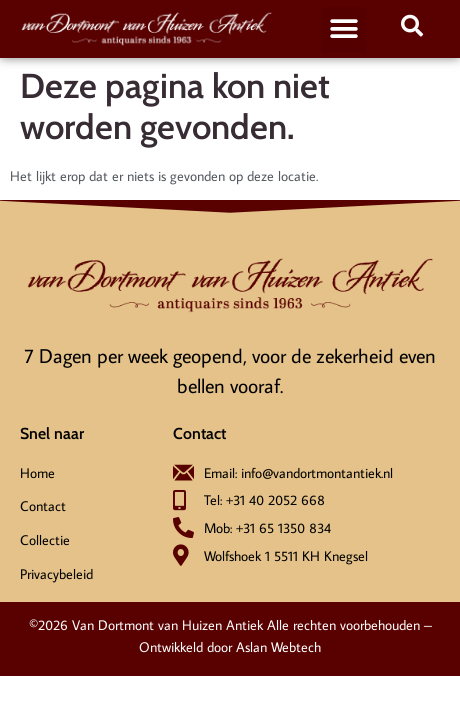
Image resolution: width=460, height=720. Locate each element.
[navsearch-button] (412, 29)
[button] (343, 29)
